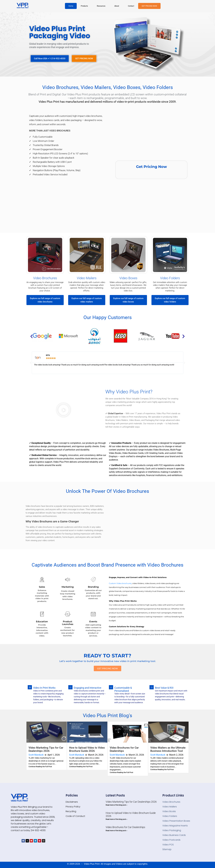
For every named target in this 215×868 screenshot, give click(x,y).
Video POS (168, 845)
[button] (85, 6)
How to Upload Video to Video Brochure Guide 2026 (87, 749)
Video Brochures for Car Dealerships (125, 827)
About (117, 6)
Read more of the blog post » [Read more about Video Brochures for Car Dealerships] (116, 831)
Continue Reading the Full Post (40, 767)
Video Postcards (171, 840)
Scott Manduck (36, 755)
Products (84, 6)
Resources (101, 6)
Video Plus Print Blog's (107, 716)
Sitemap (167, 849)
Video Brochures (45, 278)
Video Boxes (128, 278)
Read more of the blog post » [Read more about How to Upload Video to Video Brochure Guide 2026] (116, 819)
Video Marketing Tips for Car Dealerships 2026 (46, 749)
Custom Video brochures (120, 583)
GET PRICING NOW (149, 6)
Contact (131, 6)
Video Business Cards (174, 835)
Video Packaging (172, 830)
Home (71, 6)
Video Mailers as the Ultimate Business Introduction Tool (168, 749)
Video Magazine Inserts (175, 826)
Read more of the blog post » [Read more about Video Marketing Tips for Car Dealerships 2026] (116, 805)
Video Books (169, 811)
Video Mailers (87, 278)
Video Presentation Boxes (176, 821)
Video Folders (170, 278)
